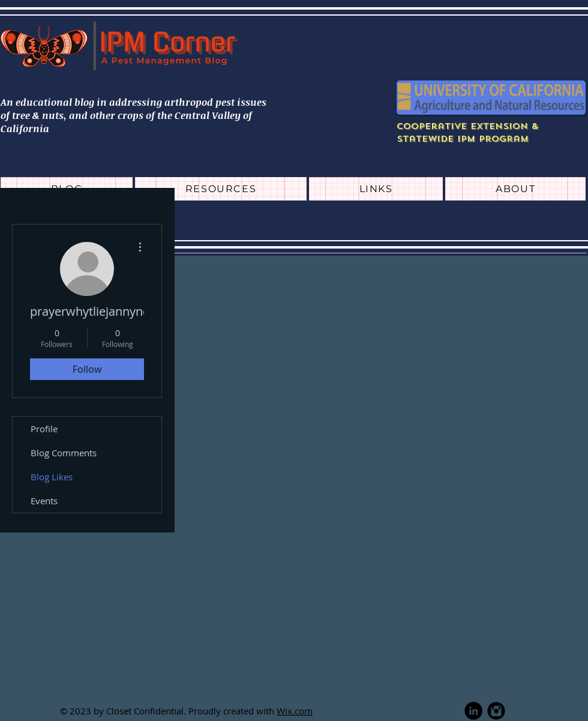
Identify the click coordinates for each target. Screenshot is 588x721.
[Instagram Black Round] (496, 711)
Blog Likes (52, 477)
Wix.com (295, 711)
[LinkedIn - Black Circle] (473, 711)
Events (44, 501)
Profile (44, 429)
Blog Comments (64, 453)
